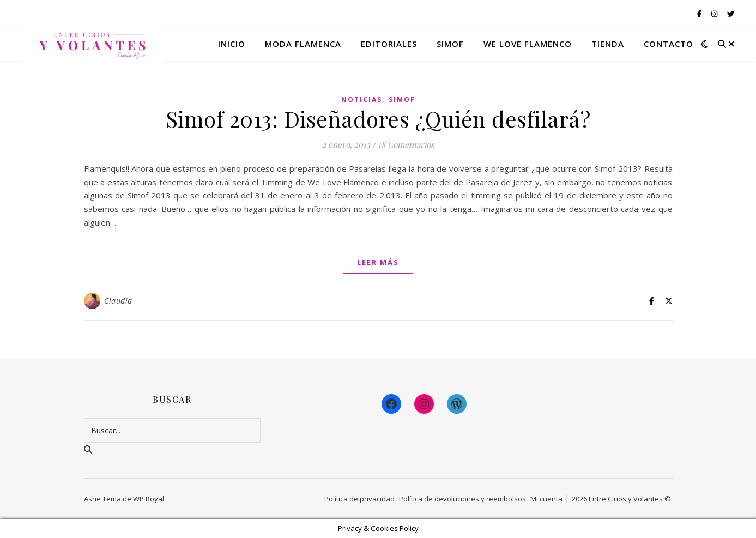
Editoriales (389, 44)
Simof (450, 44)
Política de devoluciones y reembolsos (462, 499)
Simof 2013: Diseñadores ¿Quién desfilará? (378, 119)
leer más (378, 262)
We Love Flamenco (528, 44)
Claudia (118, 301)
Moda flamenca (303, 44)
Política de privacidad (359, 499)
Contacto (669, 44)
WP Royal (149, 499)
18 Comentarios (406, 144)
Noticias (362, 99)
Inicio (232, 44)
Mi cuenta (546, 499)
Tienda (608, 44)
